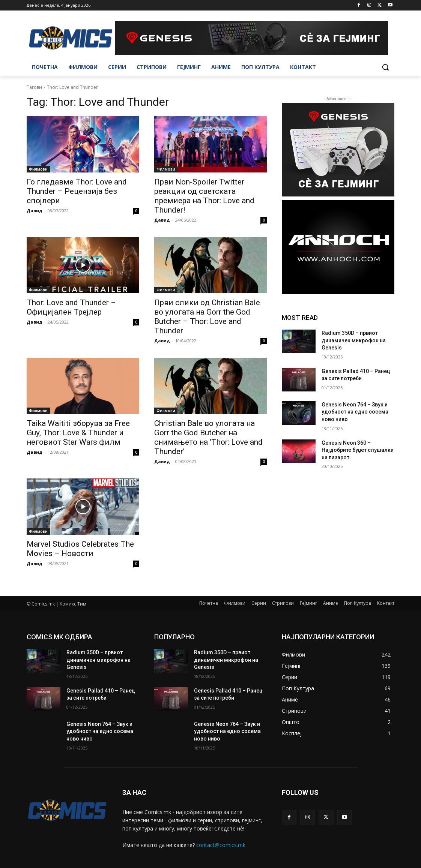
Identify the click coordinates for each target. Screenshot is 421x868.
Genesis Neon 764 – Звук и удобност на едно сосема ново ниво (355, 412)
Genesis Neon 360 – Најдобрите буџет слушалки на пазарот (358, 450)
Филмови (38, 169)
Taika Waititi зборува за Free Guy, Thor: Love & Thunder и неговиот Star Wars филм (78, 433)
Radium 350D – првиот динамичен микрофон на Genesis (354, 340)
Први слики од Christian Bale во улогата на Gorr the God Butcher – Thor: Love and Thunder (207, 317)
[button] (385, 67)
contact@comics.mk (221, 845)
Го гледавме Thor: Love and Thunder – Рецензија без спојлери (77, 191)
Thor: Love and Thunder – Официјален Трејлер (71, 307)
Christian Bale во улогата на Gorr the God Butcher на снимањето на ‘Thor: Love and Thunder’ (208, 437)
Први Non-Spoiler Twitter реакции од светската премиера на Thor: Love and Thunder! (204, 196)
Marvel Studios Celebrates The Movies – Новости (80, 549)
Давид (35, 211)
